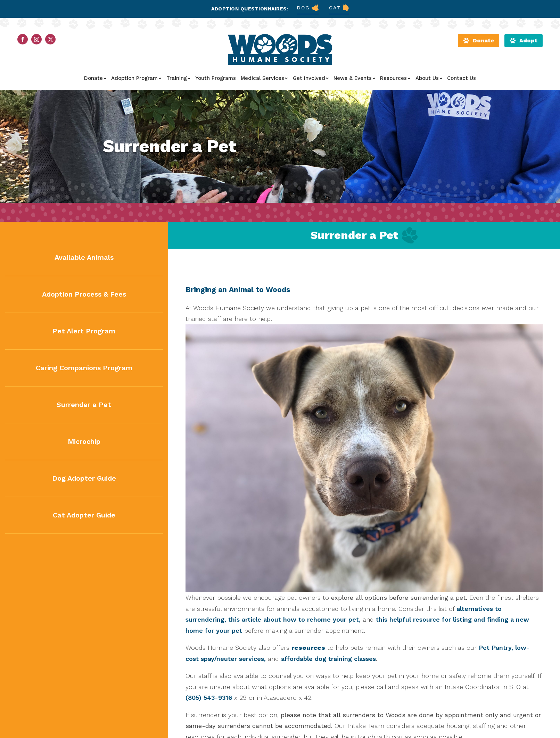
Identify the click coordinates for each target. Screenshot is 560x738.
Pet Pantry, (496, 648)
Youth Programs (216, 78)
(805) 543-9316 (209, 698)
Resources (395, 78)
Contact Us (462, 78)
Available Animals (84, 257)
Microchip (84, 441)
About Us (429, 78)
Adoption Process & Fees (84, 294)
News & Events (354, 78)
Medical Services (264, 78)
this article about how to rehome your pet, (294, 619)
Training (178, 78)
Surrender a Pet (84, 405)
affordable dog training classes (328, 659)
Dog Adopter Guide (84, 478)
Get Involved (311, 78)
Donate (95, 78)
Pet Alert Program (84, 331)
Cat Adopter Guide (84, 515)
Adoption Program (136, 78)
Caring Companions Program (84, 368)
